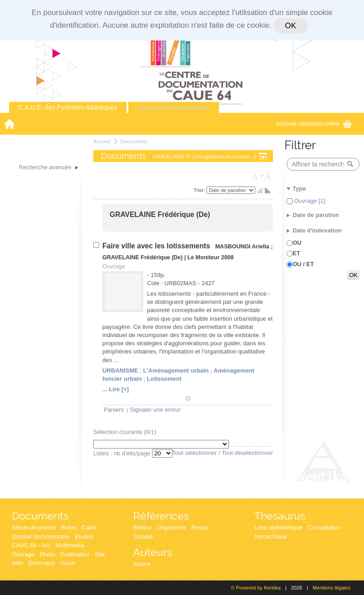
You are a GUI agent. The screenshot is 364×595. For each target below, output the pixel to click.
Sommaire (41, 563)
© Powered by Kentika (255, 588)
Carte (89, 527)
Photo (47, 554)
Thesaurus (280, 516)
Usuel (68, 563)
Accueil (102, 141)
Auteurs (153, 552)
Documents (134, 141)
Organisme (172, 527)
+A (265, 176)
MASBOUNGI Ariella (242, 247)
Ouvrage (23, 554)
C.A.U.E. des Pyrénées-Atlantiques (68, 107)
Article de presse (34, 527)
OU (297, 243)
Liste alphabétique (278, 527)
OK (290, 26)
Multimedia (70, 545)
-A (254, 177)
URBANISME (120, 371)
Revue (200, 527)
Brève (69, 527)
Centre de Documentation (174, 107)
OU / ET (303, 264)
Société (143, 537)
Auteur (142, 564)
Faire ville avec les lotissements (157, 246)
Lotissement (164, 379)
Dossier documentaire (40, 537)
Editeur (143, 527)
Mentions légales (331, 588)
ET (296, 253)
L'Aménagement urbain (176, 371)
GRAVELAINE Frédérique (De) (160, 214)
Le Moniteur (204, 257)
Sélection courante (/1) (125, 432)
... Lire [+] (116, 389)
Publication (75, 554)
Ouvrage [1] (309, 201)
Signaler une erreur (155, 410)
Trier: (200, 190)
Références (161, 516)
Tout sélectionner (194, 453)
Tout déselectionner (247, 453)
